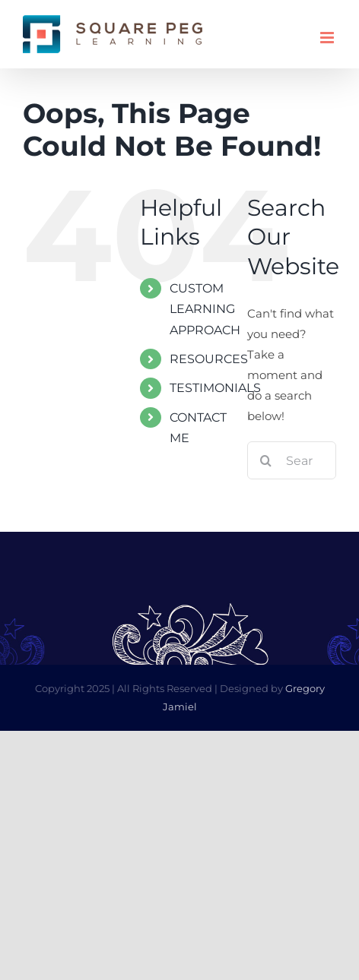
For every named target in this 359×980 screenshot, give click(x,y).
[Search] (266, 460)
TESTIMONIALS (215, 388)
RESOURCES (209, 359)
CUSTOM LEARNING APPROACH (205, 309)
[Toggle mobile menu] (328, 38)
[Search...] (292, 460)
